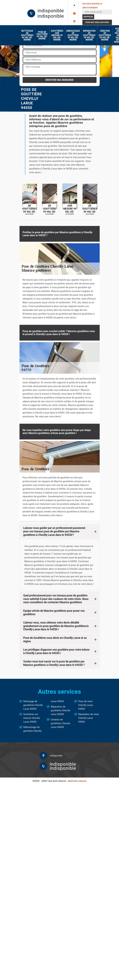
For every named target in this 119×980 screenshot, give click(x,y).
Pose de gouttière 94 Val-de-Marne (42, 35)
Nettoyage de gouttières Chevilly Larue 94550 (33, 705)
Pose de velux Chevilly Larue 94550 (86, 705)
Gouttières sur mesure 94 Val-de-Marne (57, 35)
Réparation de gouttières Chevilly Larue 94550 (61, 710)
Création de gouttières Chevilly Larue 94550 (61, 723)
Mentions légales (77, 781)
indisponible (51, 11)
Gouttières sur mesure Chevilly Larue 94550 (32, 718)
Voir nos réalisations (97, 22)
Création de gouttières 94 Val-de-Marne (105, 35)
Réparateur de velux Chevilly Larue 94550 (89, 718)
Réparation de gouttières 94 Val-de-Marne (89, 35)
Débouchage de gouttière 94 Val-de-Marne (73, 35)
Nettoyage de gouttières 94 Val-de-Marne (27, 35)
